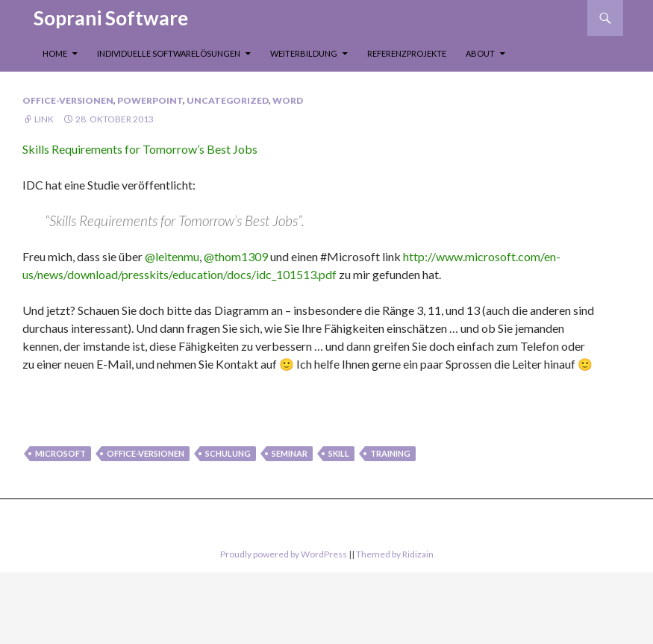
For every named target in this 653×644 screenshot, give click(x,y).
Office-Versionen (68, 100)
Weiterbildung (304, 53)
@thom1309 (237, 256)
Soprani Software (111, 18)
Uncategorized (228, 100)
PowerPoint (150, 100)
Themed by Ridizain (395, 554)
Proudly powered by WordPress (284, 554)
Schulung (228, 453)
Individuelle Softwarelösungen (169, 53)
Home (55, 53)
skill (339, 453)
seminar (290, 453)
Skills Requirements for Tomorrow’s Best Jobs (140, 149)
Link (44, 119)
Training (390, 453)
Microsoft (60, 453)
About (480, 53)
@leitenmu (172, 256)
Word (288, 100)
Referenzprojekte (407, 53)
